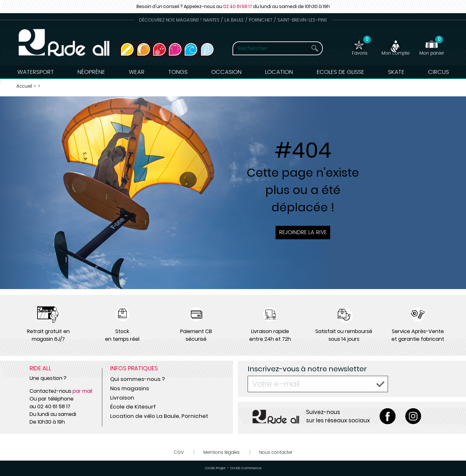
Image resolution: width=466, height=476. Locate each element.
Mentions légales (221, 452)
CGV (179, 452)
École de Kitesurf (133, 407)
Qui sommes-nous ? (137, 379)
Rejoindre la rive (303, 233)
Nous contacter (276, 452)
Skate (396, 72)
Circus (439, 72)
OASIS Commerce (246, 468)
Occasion (226, 72)
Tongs (178, 72)
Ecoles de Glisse (340, 72)
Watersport (36, 72)
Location (279, 72)
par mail (82, 391)
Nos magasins (130, 388)
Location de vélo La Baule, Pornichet (159, 416)
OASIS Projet (215, 468)
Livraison (122, 398)
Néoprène (91, 72)
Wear (137, 72)
